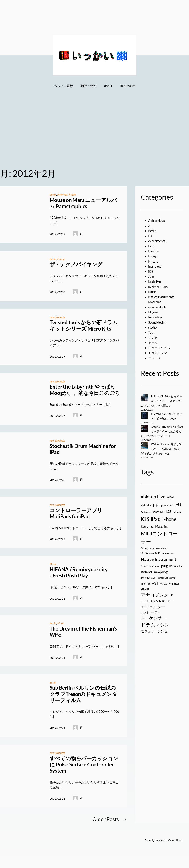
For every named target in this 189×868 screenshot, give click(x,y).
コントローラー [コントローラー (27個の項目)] (151, 611)
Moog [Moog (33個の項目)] (145, 547)
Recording (155, 317)
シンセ (153, 338)
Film (151, 246)
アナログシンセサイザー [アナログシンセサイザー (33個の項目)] (157, 600)
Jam (151, 276)
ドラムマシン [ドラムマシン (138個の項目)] (155, 624)
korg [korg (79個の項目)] (145, 525)
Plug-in (153, 312)
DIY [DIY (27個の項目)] (163, 511)
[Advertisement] (94, 134)
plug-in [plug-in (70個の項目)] (167, 565)
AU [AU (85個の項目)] (178, 504)
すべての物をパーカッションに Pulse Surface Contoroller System (84, 763)
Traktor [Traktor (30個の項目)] (145, 582)
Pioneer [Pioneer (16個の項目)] (156, 565)
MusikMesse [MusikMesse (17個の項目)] (162, 547)
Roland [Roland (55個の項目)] (146, 571)
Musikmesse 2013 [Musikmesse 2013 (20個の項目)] (151, 552)
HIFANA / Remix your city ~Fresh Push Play (79, 572)
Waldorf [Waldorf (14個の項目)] (164, 583)
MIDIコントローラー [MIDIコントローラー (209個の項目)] (159, 536)
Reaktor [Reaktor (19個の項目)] (178, 565)
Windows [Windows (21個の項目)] (174, 583)
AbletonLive (157, 221)
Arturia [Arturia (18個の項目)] (171, 504)
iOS (151, 271)
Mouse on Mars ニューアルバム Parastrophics (83, 203)
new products (57, 317)
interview (63, 195)
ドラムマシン (158, 353)
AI (150, 226)
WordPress (176, 839)
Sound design (157, 322)
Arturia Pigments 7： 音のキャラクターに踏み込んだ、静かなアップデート (162, 431)
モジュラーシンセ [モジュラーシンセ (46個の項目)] (154, 630)
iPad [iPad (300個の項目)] (156, 518)
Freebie (153, 251)
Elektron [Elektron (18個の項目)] (177, 511)
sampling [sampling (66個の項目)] (160, 571)
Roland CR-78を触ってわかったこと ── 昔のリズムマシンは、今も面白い (161, 401)
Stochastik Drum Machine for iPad (83, 449)
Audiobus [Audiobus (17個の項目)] (146, 511)
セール (153, 343)
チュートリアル (159, 348)
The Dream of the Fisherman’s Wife (83, 631)
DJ (150, 236)
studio (152, 327)
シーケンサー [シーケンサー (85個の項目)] (153, 617)
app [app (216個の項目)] (154, 503)
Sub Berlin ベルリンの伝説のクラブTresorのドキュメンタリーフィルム (83, 693)
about (108, 86)
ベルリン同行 (63, 86)
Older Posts (110, 818)
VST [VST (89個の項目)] (155, 582)
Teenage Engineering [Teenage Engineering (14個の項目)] (166, 577)
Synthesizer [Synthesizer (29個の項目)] (148, 576)
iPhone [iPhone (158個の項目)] (169, 518)
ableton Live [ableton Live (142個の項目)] (153, 495)
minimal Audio (158, 287)
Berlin (53, 195)
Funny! (61, 259)
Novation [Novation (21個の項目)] (146, 565)
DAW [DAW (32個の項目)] (155, 510)
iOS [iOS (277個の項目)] (145, 518)
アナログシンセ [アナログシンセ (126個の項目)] (157, 594)
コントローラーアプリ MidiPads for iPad (76, 513)
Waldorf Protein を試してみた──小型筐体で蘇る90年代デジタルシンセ (161, 448)
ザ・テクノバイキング (76, 264)
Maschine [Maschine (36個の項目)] (162, 525)
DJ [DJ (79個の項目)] (169, 510)
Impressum (128, 86)
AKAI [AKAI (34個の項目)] (170, 496)
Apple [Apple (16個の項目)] (163, 504)
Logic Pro (154, 282)
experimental (157, 241)
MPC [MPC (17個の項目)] (152, 547)
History (153, 261)
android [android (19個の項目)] (145, 504)
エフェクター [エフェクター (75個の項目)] (153, 606)
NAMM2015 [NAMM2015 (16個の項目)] (168, 552)
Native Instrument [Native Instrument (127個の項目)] (159, 558)
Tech (151, 332)
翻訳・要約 (89, 86)
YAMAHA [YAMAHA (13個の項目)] (145, 588)
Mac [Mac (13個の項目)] (152, 526)
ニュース (154, 358)
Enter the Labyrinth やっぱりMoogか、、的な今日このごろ (85, 389)
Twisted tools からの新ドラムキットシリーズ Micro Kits (84, 325)
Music (73, 195)
